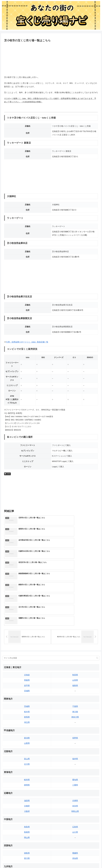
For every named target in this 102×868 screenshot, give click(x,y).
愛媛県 (75, 798)
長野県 (75, 683)
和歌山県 (75, 757)
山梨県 (27, 688)
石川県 (27, 709)
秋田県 (75, 620)
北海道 (7, 474)
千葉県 (75, 652)
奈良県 (75, 751)
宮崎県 (75, 824)
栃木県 (27, 657)
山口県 (75, 777)
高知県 (75, 804)
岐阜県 (27, 725)
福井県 (75, 704)
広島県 (75, 772)
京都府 (27, 751)
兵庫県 (75, 746)
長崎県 (27, 830)
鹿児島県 (75, 830)
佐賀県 (27, 824)
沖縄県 (75, 835)
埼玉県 (27, 668)
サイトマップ (8, 842)
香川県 (27, 804)
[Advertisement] (51, 59)
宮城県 (27, 636)
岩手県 (27, 631)
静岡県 (27, 730)
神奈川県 (75, 662)
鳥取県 (27, 772)
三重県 (75, 730)
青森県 (27, 625)
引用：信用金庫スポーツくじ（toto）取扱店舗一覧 (27, 342)
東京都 (75, 657)
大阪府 (27, 757)
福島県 (75, 631)
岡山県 (27, 783)
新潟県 (27, 683)
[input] (51, 603)
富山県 (27, 704)
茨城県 (27, 652)
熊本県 (27, 835)
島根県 (27, 777)
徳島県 (27, 798)
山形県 (75, 625)
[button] (97, 603)
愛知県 (75, 725)
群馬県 (27, 662)
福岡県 (27, 819)
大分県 (75, 819)
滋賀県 (27, 746)
